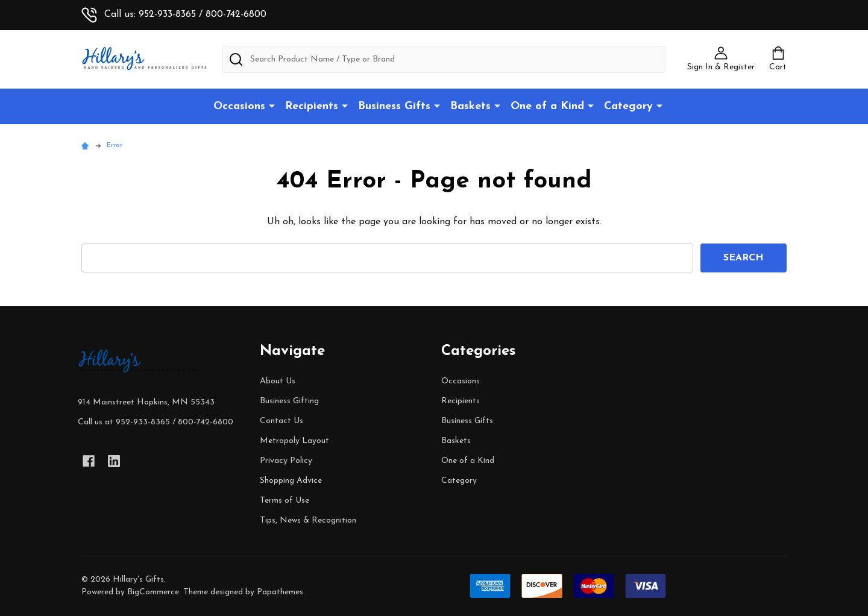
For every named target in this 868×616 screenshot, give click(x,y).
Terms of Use (285, 501)
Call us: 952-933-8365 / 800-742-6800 (174, 14)
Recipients (312, 106)
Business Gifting (289, 401)
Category (628, 106)
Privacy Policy (286, 461)
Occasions (239, 106)
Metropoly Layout (294, 441)
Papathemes (280, 592)
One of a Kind (547, 106)
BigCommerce (153, 592)
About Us (278, 381)
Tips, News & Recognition (308, 520)
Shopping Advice (291, 481)
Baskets (470, 106)
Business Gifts (394, 106)
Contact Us (281, 421)
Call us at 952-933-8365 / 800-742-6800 (156, 422)
